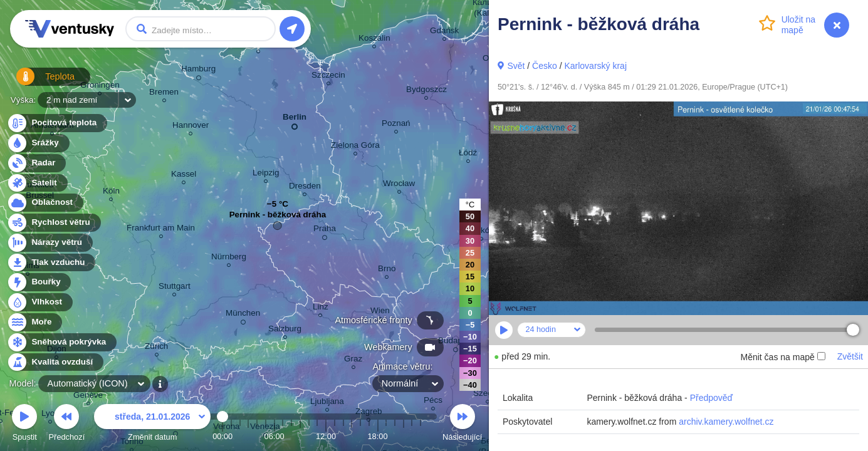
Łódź (468, 154)
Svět (516, 66)
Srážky (38, 143)
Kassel (184, 176)
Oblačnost (45, 203)
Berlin (295, 119)
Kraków (482, 232)
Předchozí (67, 424)
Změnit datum (152, 424)
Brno (387, 270)
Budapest (456, 343)
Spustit (24, 424)
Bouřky (39, 282)
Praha (325, 231)
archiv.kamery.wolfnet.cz (726, 422)
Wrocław (399, 185)
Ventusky (68, 29)
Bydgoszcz (426, 91)
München (243, 315)
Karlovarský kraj (595, 66)
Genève (88, 397)
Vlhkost (39, 302)
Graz (353, 360)
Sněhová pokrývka (61, 342)
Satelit (37, 183)
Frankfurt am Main (161, 230)
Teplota (39, 81)
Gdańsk (444, 32)
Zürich (156, 348)
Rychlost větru (54, 223)
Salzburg (285, 330)
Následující (462, 424)
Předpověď (712, 398)
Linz (321, 308)
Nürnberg (229, 258)
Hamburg (198, 71)
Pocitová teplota (57, 123)
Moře (34, 322)
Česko (545, 66)
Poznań (396, 125)
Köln (111, 193)
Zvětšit (850, 356)
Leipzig (266, 174)
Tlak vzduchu (51, 263)
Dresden (305, 188)
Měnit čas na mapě (782, 357)
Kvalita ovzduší (55, 362)
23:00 (421, 436)
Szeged (488, 395)
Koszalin (374, 40)
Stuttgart (175, 288)
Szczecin (328, 77)
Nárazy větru (50, 243)
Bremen (164, 94)
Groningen (100, 87)
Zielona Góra (355, 147)
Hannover (191, 127)
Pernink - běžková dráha (278, 218)
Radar (36, 163)
